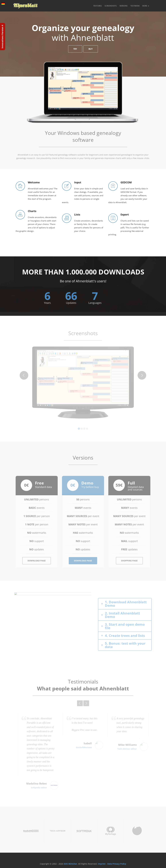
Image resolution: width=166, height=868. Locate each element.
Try (75, 49)
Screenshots (111, 6)
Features (98, 6)
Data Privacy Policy (117, 864)
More (146, 6)
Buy (91, 49)
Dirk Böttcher (70, 864)
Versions (124, 6)
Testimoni (135, 6)
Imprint (102, 864)
